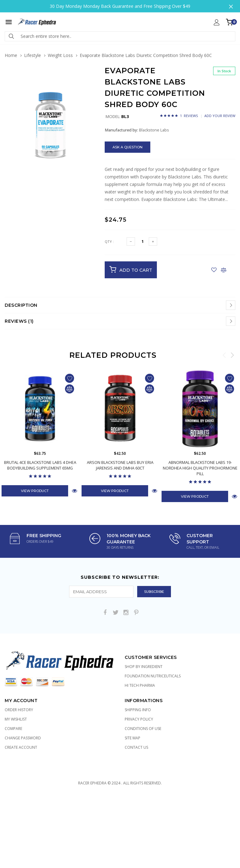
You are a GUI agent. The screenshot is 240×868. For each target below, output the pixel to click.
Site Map (132, 738)
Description (21, 305)
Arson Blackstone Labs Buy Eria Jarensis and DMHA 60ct (120, 465)
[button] (90, 81)
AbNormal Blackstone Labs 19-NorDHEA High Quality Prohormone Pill (200, 468)
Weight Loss (60, 55)
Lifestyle (32, 55)
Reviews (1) (19, 321)
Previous (224, 355)
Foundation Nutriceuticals (153, 676)
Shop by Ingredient (144, 667)
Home (11, 55)
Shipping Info (138, 710)
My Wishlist (16, 719)
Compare (13, 729)
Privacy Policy (139, 719)
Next (232, 355)
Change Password (23, 738)
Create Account (21, 747)
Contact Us (136, 747)
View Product (35, 491)
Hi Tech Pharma (140, 685)
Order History (19, 710)
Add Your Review (220, 116)
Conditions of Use (143, 729)
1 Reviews (189, 116)
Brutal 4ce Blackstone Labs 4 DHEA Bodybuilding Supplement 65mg (40, 465)
